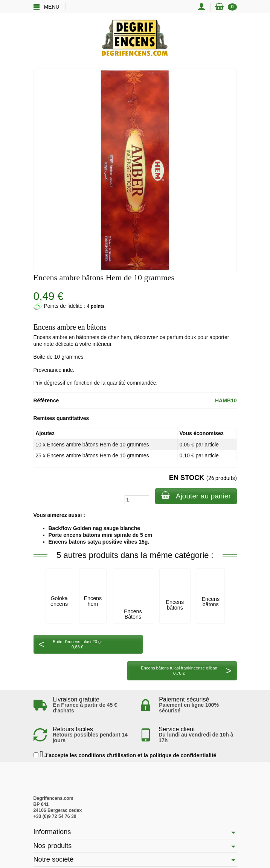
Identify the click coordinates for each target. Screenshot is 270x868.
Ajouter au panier (196, 496)
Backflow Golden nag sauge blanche (95, 528)
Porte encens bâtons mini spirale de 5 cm (100, 535)
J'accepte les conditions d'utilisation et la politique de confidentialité (125, 727)
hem (126, 337)
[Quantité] (137, 500)
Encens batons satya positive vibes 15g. (99, 542)
